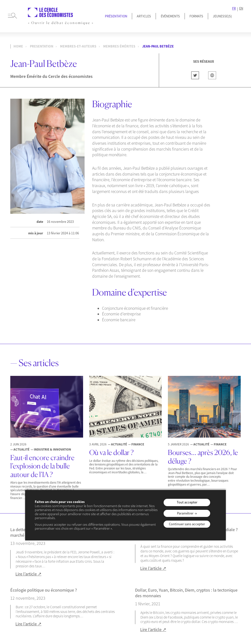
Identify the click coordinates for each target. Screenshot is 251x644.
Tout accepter (187, 502)
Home (18, 46)
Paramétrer (185, 513)
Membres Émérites (119, 46)
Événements (170, 16)
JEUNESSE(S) (222, 16)
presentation (42, 46)
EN (241, 8)
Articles (144, 16)
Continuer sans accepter (187, 524)
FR (234, 8)
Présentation (116, 16)
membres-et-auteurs (78, 46)
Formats (196, 16)
